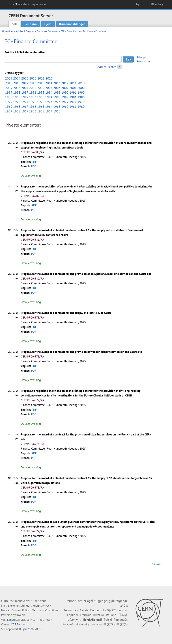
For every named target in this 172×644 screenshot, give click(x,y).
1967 (25, 107)
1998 (17, 93)
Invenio (21, 615)
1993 (57, 93)
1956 (33, 111)
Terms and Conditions (45, 610)
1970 (81, 102)
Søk (14, 24)
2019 (9, 83)
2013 (57, 83)
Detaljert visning (31, 176)
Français (86, 615)
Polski (108, 620)
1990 (81, 93)
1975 (41, 102)
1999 (9, 93)
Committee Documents (47, 31)
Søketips (141, 57)
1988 (17, 97)
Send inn (31, 24)
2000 (81, 88)
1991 (73, 93)
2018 (17, 83)
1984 (49, 97)
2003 (57, 88)
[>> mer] (157, 564)
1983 (57, 97)
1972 (65, 102)
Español (73, 615)
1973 (57, 102)
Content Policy (21, 610)
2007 (25, 88)
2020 (49, 78)
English (123, 610)
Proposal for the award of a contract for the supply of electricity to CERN (66, 313)
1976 (33, 102)
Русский (68, 624)
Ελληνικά (109, 610)
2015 (41, 83)
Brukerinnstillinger (72, 24)
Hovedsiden (8, 31)
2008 (17, 88)
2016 (33, 83)
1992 (65, 93)
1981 (73, 97)
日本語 (123, 615)
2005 (41, 88)
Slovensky (82, 624)
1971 (73, 102)
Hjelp (48, 24)
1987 (25, 97)
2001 (73, 88)
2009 (9, 88)
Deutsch (96, 610)
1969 (9, 107)
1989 (9, 97)
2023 (25, 78)
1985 (41, 97)
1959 (9, 111)
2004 (49, 88)
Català (84, 610)
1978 (17, 102)
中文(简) (109, 624)
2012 (65, 83)
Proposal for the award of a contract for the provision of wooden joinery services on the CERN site (82, 352)
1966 (33, 107)
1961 (73, 107)
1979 (9, 102)
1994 (49, 93)
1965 (41, 107)
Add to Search (107, 67)
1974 (49, 102)
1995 (41, 93)
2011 (73, 83)
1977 (25, 102)
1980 (81, 97)
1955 (41, 111)
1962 (65, 107)
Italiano (111, 615)
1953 (57, 111)
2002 (65, 88)
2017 (25, 83)
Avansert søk (143, 61)
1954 (49, 111)
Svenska (96, 624)
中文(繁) (122, 624)
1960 (81, 107)
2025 (9, 78)
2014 (49, 83)
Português (121, 620)
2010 (81, 83)
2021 (41, 78)
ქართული (74, 620)
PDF (34, 162)
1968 (17, 107)
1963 (57, 107)
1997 (25, 93)
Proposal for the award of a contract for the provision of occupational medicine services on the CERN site (86, 274)
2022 (33, 78)
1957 (25, 111)
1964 (49, 107)
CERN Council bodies (71, 31)
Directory (157, 4)
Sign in (139, 4)
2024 (17, 78)
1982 (65, 97)
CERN (27, 4)
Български (71, 610)
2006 (33, 88)
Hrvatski (99, 615)
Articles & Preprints (25, 31)
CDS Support (19, 624)
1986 (33, 97)
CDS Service (28, 620)
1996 (33, 93)
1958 (17, 111)
